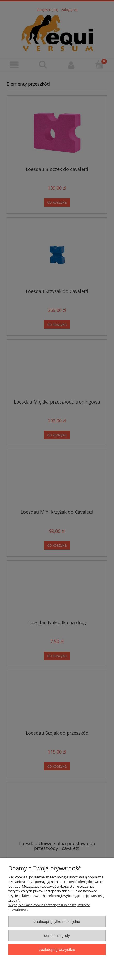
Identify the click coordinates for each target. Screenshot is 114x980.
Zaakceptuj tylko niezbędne (57, 922)
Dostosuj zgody (57, 935)
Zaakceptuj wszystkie (57, 949)
